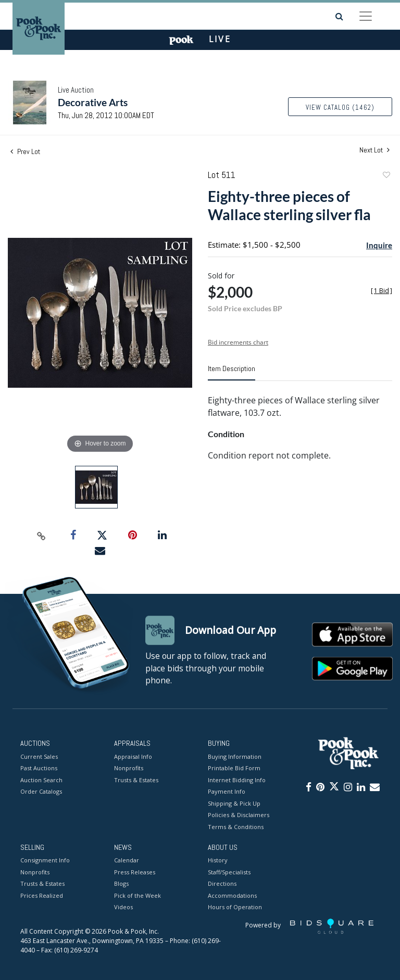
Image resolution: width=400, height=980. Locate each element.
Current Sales (39, 756)
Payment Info (227, 791)
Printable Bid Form (234, 768)
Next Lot (374, 150)
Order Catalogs (41, 791)
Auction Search (41, 780)
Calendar (127, 861)
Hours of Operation (235, 907)
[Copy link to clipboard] (42, 536)
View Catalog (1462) (340, 107)
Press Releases (135, 872)
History (218, 861)
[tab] (232, 373)
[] (382, 291)
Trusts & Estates (136, 780)
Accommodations (232, 895)
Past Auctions (39, 768)
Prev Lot (25, 151)
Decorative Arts (93, 102)
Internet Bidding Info (237, 780)
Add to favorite (386, 176)
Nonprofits (129, 768)
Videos (123, 907)
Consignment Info (45, 861)
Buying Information (235, 756)
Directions (222, 884)
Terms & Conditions (236, 827)
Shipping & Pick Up (234, 803)
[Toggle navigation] (366, 16)
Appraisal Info (133, 756)
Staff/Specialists (229, 872)
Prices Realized (42, 895)
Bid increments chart (238, 342)
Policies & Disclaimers (239, 815)
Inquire (379, 245)
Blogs (121, 884)
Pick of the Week (137, 895)
